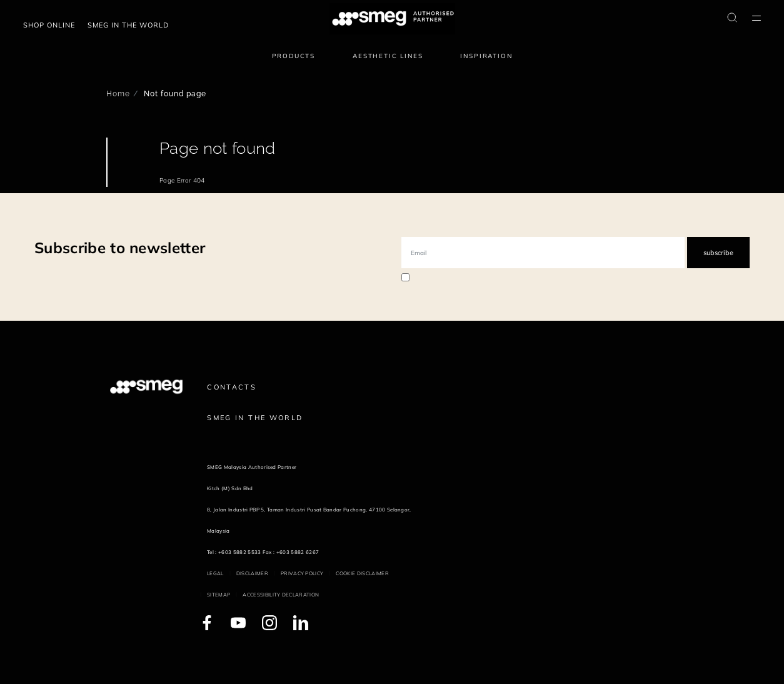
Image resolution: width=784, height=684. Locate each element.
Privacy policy (302, 573)
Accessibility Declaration (281, 595)
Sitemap (219, 595)
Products (294, 56)
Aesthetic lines (388, 56)
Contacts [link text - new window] (232, 387)
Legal (215, 573)
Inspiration (486, 56)
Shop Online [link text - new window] (49, 25)
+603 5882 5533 (239, 552)
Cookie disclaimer (362, 573)
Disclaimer (252, 573)
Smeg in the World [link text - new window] (255, 418)
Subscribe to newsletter (120, 248)
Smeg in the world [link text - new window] (128, 25)
